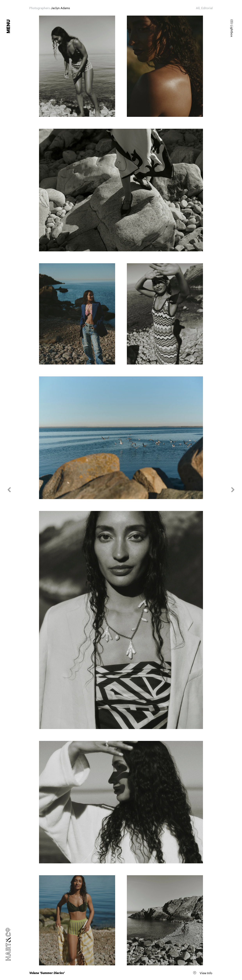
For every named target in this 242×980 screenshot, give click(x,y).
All (198, 8)
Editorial (207, 8)
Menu (9, 26)
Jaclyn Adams (60, 8)
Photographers (40, 8)
